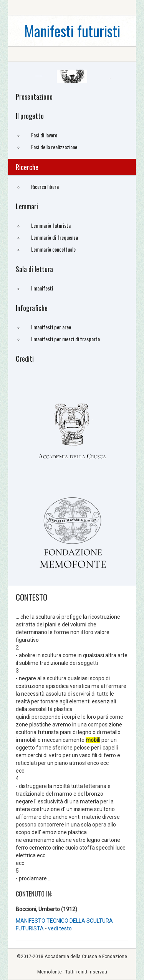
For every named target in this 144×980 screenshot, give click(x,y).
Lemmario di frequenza (55, 237)
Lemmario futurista (51, 225)
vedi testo (60, 928)
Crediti (25, 359)
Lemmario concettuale (53, 249)
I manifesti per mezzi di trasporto (65, 339)
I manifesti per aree (51, 327)
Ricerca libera (45, 186)
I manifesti (42, 288)
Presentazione (34, 97)
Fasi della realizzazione (54, 147)
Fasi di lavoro (44, 135)
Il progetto (30, 116)
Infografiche (32, 308)
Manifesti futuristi (72, 31)
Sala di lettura (34, 269)
